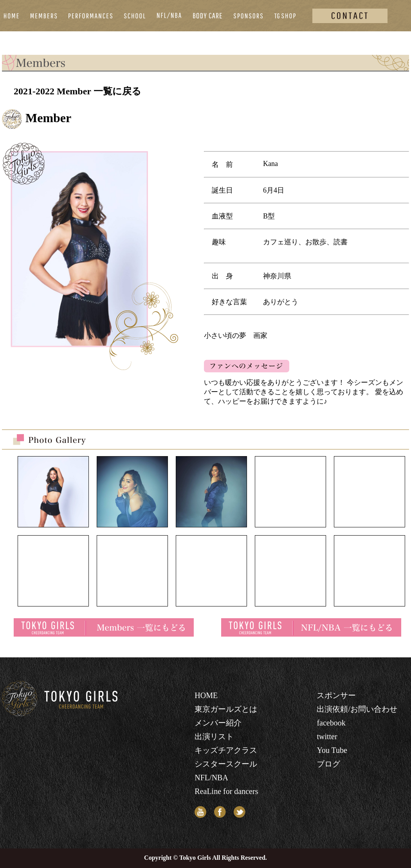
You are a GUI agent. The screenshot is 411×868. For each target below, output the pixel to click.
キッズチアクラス (226, 750)
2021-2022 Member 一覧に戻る (78, 91)
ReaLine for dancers (226, 791)
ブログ (328, 764)
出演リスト (214, 736)
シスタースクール (226, 764)
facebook (331, 723)
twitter (327, 736)
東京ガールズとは (226, 709)
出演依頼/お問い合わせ (357, 709)
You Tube (332, 750)
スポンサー (336, 695)
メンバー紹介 (218, 723)
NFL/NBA (211, 778)
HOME (206, 695)
